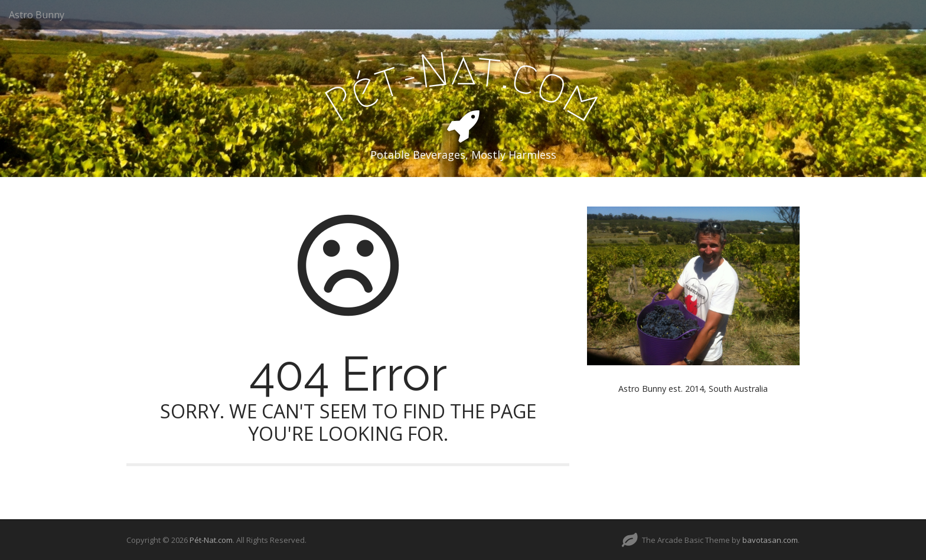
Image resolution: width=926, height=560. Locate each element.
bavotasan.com (770, 540)
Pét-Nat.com (211, 540)
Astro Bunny (37, 15)
